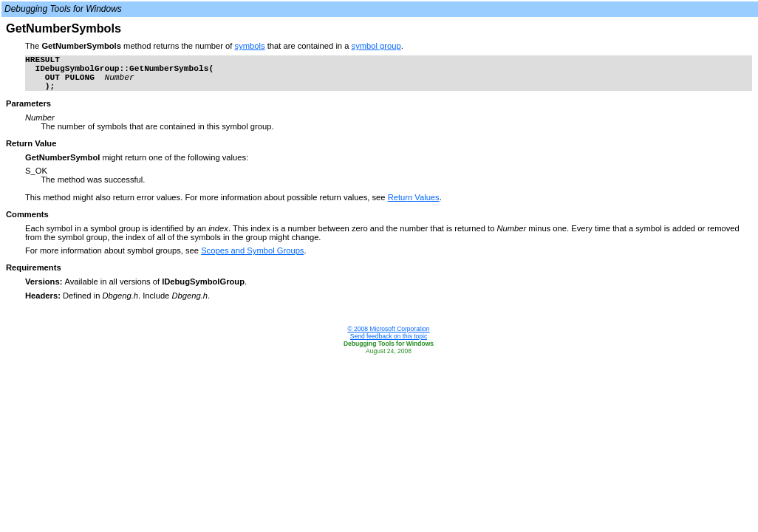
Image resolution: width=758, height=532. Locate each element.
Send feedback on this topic (389, 336)
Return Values (414, 197)
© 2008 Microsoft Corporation (388, 329)
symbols (250, 46)
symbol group (376, 46)
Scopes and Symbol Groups (252, 250)
